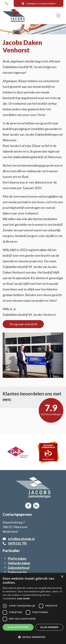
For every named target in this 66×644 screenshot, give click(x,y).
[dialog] (33, 608)
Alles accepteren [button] (18, 627)
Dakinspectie (17, 572)
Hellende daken (19, 563)
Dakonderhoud (19, 568)
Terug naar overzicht (23, 324)
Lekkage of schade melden (39, 3)
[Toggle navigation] (58, 15)
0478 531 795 (17, 543)
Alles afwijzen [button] (49, 627)
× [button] (62, 577)
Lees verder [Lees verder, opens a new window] (24, 599)
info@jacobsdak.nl (21, 539)
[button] (33, 637)
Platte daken (17, 559)
